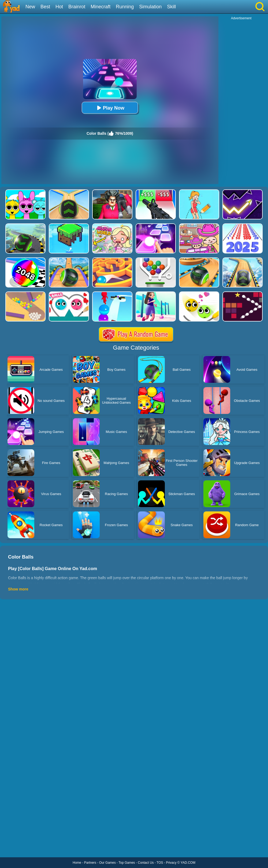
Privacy (171, 863)
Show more (18, 589)
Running (125, 7)
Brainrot (77, 7)
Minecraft (100, 7)
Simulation (150, 7)
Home (77, 863)
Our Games (107, 863)
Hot (59, 7)
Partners (90, 863)
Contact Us (146, 863)
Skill (171, 7)
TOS (160, 863)
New (30, 7)
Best (45, 7)
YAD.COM (188, 863)
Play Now (110, 108)
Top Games (127, 863)
